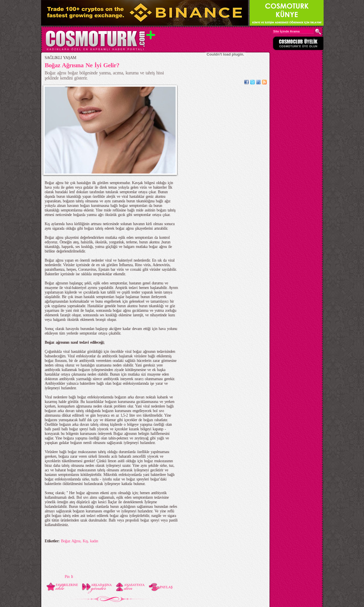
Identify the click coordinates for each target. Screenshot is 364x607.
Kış (85, 541)
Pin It (69, 577)
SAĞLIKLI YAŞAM (60, 58)
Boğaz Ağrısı (71, 541)
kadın (94, 541)
